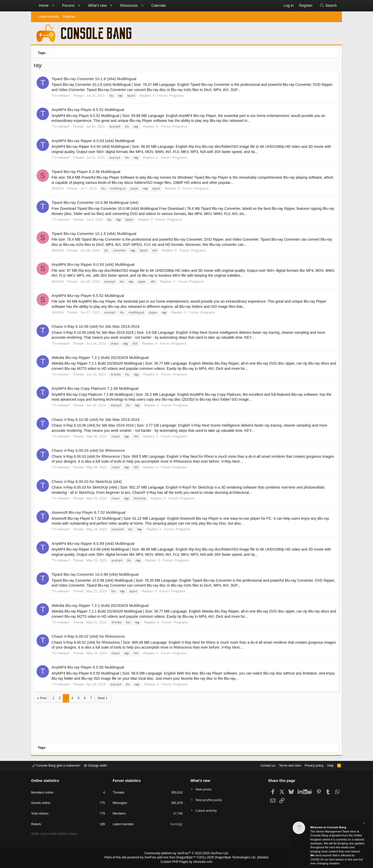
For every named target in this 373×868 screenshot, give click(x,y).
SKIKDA (59, 190)
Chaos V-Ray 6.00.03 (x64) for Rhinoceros (89, 452)
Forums (68, 5)
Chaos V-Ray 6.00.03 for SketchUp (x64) (88, 483)
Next (102, 699)
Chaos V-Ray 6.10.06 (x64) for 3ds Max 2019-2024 (97, 421)
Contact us (260, 765)
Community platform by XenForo (187, 854)
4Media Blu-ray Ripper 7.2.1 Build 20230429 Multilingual (101, 359)
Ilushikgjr (176, 825)
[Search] (328, 6)
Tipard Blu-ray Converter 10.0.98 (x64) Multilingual (96, 576)
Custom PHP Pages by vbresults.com (186, 862)
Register (69, 16)
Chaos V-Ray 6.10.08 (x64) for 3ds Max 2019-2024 (97, 328)
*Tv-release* (62, 97)
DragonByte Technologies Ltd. (231, 858)
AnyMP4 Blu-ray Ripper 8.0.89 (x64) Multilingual (94, 545)
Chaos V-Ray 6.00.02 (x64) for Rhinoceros (89, 638)
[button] (53, 6)
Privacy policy (310, 765)
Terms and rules (284, 765)
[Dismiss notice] (363, 824)
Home (44, 5)
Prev (45, 699)
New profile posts (210, 800)
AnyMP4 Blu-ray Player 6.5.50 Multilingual (89, 668)
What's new (97, 5)
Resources (129, 5)
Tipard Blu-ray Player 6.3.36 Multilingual (87, 173)
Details (256, 858)
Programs (178, 97)
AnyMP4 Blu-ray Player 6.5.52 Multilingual (89, 111)
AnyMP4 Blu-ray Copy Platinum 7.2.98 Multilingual (96, 390)
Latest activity (49, 16)
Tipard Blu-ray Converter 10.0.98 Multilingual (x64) (96, 204)
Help (327, 765)
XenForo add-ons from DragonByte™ (171, 858)
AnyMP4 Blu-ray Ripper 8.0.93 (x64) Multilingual (94, 142)
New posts (205, 789)
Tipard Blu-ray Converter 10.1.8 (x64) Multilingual (95, 80)
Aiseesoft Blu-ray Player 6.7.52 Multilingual (90, 514)
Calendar (159, 5)
